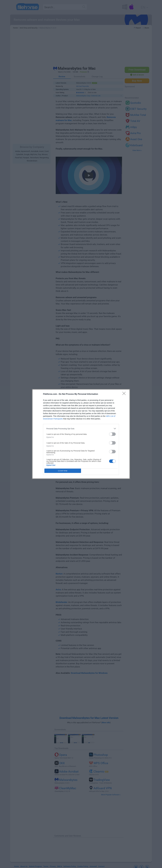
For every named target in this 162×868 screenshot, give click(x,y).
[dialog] (81, 434)
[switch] (112, 434)
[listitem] (81, 429)
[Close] (125, 394)
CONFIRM (63, 471)
